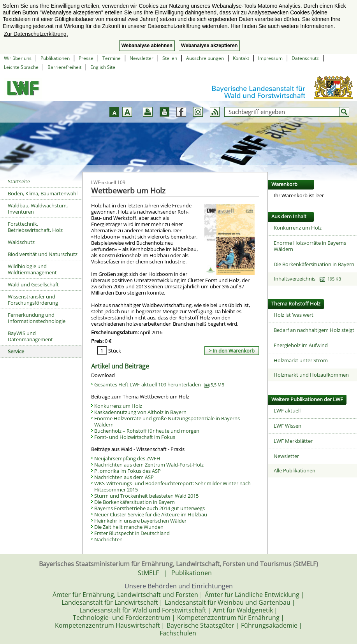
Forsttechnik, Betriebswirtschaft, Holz (35, 227)
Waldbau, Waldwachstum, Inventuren (38, 209)
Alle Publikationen (295, 470)
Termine (112, 58)
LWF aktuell (287, 411)
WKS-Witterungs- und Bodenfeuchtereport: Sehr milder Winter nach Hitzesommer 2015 (172, 486)
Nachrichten (108, 539)
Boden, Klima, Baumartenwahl (43, 193)
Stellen (170, 58)
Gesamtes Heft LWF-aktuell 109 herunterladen (159, 384)
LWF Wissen (288, 426)
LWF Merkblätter (293, 441)
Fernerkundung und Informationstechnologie (37, 318)
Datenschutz (305, 58)
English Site (103, 67)
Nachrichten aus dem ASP (124, 477)
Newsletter (142, 58)
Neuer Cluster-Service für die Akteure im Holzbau (151, 514)
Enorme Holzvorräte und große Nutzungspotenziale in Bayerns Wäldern (167, 421)
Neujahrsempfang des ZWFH (127, 458)
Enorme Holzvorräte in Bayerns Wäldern (310, 246)
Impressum (270, 58)
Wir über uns (18, 58)
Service (16, 351)
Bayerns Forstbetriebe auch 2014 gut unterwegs (149, 508)
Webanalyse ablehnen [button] (147, 46)
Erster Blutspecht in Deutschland (132, 533)
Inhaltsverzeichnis (307, 279)
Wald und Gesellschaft (33, 284)
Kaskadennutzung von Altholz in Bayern (140, 412)
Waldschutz (21, 242)
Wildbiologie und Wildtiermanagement (32, 269)
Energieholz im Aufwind (301, 345)
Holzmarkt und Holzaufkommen (311, 375)
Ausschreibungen (205, 58)
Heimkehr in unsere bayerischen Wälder (140, 521)
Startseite (19, 181)
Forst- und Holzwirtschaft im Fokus (135, 437)
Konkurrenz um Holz (118, 406)
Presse (86, 58)
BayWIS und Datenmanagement (30, 336)
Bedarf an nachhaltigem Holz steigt (314, 330)
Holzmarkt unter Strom (301, 360)
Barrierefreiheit (64, 67)
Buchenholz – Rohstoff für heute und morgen (147, 431)
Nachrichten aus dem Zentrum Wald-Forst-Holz (149, 465)
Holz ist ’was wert (294, 315)
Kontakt (241, 58)
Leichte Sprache (21, 67)
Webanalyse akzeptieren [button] (209, 46)
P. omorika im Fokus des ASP (127, 471)
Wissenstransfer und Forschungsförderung (33, 300)
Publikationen (55, 58)
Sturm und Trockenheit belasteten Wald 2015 (146, 496)
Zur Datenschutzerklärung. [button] (36, 34)
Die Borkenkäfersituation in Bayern (135, 502)
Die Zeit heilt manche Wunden (129, 527)
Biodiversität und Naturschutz (43, 254)
